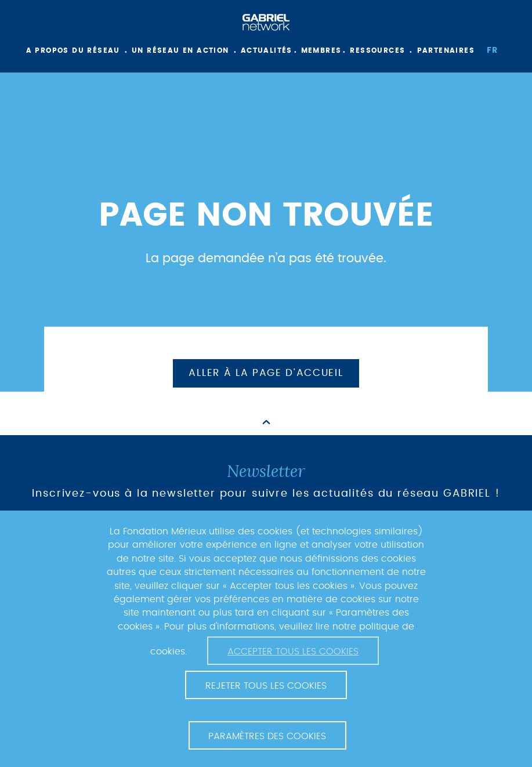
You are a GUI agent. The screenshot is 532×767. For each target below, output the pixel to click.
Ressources (377, 50)
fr (493, 50)
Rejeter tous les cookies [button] (266, 686)
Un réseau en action (180, 50)
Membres (321, 50)
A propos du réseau (73, 50)
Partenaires (446, 50)
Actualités (267, 50)
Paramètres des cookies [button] (267, 736)
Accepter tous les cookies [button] (293, 652)
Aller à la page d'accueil (266, 373)
